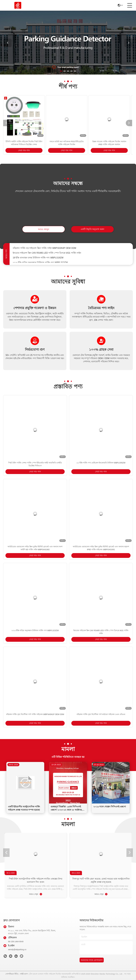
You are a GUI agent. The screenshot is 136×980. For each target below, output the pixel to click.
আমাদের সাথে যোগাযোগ (92, 960)
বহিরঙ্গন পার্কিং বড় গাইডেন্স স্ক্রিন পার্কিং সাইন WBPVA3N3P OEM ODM (44, 249)
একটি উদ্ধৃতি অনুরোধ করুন (92, 229)
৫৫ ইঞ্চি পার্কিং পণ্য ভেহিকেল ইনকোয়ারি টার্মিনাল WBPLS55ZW (101, 463)
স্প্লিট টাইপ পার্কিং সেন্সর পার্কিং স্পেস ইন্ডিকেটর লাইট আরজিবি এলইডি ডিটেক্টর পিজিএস (35, 464)
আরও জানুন (43, 229)
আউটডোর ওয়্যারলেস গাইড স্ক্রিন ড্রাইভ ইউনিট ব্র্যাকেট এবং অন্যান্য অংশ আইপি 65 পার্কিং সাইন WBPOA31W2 (35, 548)
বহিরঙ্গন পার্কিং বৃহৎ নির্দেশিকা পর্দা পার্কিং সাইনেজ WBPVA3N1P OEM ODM (35, 714)
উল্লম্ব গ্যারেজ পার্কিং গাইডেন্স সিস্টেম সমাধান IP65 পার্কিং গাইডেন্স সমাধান (109, 143)
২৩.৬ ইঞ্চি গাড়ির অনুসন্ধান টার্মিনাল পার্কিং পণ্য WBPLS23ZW (35, 630)
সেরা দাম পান (24, 150)
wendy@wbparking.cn (17, 950)
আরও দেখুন (36, 894)
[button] (61, 71)
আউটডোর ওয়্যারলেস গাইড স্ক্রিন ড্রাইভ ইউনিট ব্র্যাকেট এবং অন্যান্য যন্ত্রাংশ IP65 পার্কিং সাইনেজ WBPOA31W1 (101, 548)
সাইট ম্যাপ (24, 974)
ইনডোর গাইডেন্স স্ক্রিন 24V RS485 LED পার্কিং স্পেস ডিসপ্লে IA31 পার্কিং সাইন (47, 254)
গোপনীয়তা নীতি (12, 974)
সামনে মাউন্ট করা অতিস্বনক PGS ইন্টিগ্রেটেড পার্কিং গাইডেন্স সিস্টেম (67, 143)
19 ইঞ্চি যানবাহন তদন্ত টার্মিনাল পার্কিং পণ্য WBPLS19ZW (38, 259)
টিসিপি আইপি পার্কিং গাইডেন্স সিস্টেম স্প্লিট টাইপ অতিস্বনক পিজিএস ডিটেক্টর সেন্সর (24, 143)
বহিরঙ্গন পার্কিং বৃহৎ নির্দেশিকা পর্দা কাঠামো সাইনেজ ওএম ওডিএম (101, 714)
